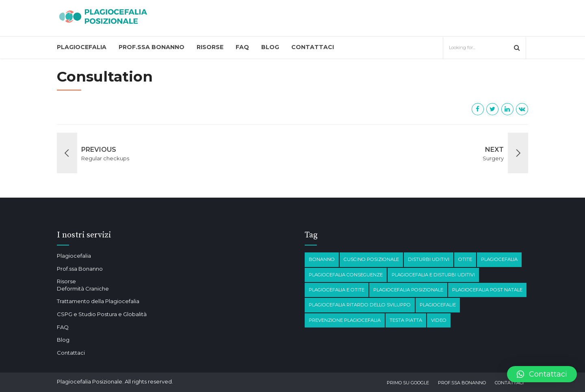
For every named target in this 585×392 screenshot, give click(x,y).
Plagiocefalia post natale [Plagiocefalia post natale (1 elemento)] (487, 290)
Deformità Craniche (83, 289)
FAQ (242, 47)
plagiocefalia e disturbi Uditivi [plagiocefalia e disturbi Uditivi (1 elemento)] (433, 275)
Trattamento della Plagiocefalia (98, 301)
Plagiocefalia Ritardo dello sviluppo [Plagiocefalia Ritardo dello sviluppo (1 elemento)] (360, 305)
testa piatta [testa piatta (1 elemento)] (406, 320)
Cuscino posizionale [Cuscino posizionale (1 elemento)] (371, 259)
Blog (270, 47)
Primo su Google (408, 383)
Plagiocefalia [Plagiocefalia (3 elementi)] (499, 259)
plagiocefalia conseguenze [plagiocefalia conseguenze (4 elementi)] (346, 275)
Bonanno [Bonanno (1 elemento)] (322, 259)
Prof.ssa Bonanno (152, 47)
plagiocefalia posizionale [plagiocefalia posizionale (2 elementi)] (408, 290)
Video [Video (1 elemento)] (439, 320)
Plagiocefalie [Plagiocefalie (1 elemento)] (438, 305)
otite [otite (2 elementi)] (465, 259)
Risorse (210, 47)
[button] (542, 374)
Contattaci (313, 47)
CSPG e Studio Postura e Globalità (102, 314)
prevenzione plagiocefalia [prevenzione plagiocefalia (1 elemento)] (345, 320)
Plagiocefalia (82, 47)
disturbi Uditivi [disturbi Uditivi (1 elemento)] (429, 259)
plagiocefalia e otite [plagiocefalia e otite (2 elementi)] (337, 290)
